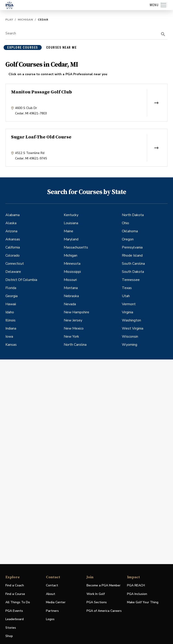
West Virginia (133, 328)
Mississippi (72, 272)
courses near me (61, 47)
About (51, 594)
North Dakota (133, 215)
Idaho (10, 312)
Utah (126, 296)
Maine (68, 231)
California (13, 247)
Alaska (11, 223)
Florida (11, 288)
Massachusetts (76, 247)
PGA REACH (136, 586)
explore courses (23, 47)
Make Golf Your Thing (143, 602)
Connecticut (15, 264)
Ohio (125, 223)
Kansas (11, 345)
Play (9, 20)
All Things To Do (18, 602)
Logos (50, 619)
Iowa (9, 337)
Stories (11, 628)
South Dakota (133, 272)
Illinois (10, 320)
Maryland (71, 239)
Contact (52, 585)
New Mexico (74, 328)
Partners (52, 611)
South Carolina (133, 264)
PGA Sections (97, 602)
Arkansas (13, 239)
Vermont (129, 304)
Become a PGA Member (104, 585)
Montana (71, 288)
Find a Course (15, 594)
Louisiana (71, 223)
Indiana (11, 328)
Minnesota (72, 264)
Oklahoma (130, 231)
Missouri (70, 280)
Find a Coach (15, 585)
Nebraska (71, 296)
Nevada (70, 304)
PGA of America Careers (104, 611)
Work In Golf (96, 594)
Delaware (13, 272)
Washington (131, 320)
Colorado (13, 255)
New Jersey (73, 320)
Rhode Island (132, 255)
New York (71, 337)
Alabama (13, 215)
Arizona (11, 231)
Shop (9, 636)
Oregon (128, 239)
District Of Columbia (21, 280)
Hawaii (11, 304)
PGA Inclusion (137, 594)
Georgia (11, 296)
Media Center (56, 602)
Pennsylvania (132, 247)
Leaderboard (15, 619)
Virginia (127, 312)
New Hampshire (76, 312)
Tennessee (131, 280)
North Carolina (75, 345)
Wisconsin (130, 337)
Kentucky (71, 215)
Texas (127, 288)
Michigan (25, 20)
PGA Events (14, 611)
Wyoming (130, 345)
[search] (163, 34)
